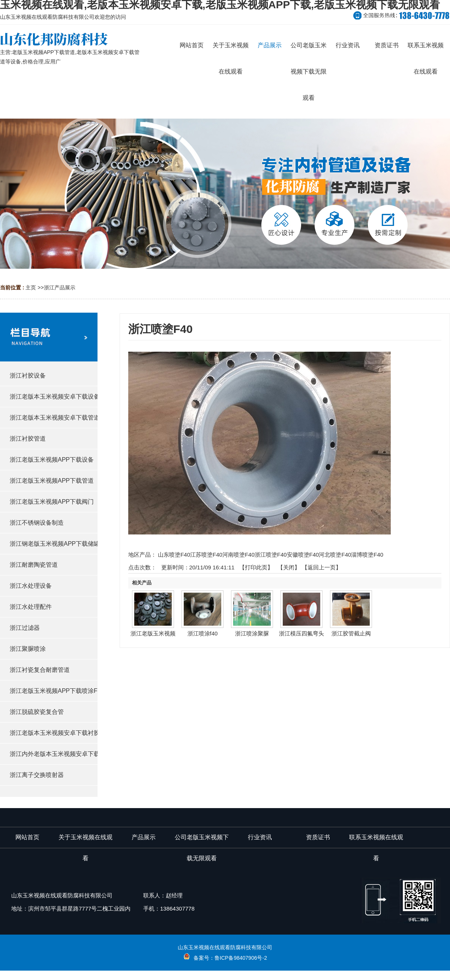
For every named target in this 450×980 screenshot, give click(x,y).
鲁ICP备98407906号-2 (241, 958)
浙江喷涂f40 (203, 633)
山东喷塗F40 (174, 555)
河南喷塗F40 (238, 555)
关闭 (289, 567)
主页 (31, 288)
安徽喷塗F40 (303, 555)
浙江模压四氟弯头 (301, 633)
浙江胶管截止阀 (351, 633)
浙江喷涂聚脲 (252, 633)
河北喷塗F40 (335, 555)
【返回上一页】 (322, 567)
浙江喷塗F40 (271, 555)
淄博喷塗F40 (367, 555)
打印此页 (256, 567)
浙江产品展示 (60, 288)
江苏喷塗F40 (206, 555)
